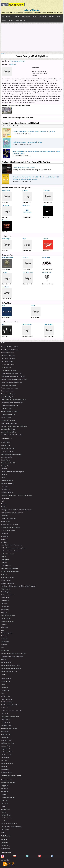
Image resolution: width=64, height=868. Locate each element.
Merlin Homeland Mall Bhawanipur (12, 403)
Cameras (4, 469)
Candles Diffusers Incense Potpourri (13, 472)
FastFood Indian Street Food (10, 705)
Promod (4, 272)
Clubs (3, 478)
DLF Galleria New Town (9, 370)
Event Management (7, 492)
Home (3, 53)
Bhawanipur (5, 792)
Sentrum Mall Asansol (8, 420)
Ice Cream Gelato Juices (9, 728)
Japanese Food (6, 734)
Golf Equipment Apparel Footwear (12, 513)
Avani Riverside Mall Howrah (10, 350)
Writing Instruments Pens (9, 671)
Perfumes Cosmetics (8, 595)
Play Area (4, 612)
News (59, 17)
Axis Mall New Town (7, 353)
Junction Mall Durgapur (8, 394)
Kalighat (4, 812)
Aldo (3, 306)
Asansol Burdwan (7, 780)
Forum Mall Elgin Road (8, 385)
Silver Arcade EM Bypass (9, 423)
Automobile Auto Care (8, 448)
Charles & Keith (26, 324)
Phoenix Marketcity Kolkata (10, 411)
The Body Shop (28, 272)
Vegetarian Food (6, 772)
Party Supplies (6, 592)
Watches (4, 659)
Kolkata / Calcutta (31, 10)
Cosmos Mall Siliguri (8, 364)
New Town (4, 821)
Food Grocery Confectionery (10, 717)
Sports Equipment (7, 633)
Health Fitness (6, 521)
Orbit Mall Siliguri (6, 409)
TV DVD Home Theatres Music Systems (14, 653)
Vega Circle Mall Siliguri (9, 432)
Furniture (4, 507)
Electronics (4, 486)
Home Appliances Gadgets (10, 524)
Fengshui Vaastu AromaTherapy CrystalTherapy (16, 495)
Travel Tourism (6, 650)
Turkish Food (5, 769)
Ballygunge (5, 786)
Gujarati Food (5, 723)
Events (52, 17)
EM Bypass (5, 803)
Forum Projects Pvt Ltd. (17, 61)
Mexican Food (5, 746)
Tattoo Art (4, 645)
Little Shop (5, 205)
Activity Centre (6, 442)
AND (3, 324)
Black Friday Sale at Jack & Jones (24, 168)
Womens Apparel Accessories (10, 665)
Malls (4, 20)
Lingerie (4, 557)
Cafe (3, 693)
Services (4, 624)
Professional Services (8, 615)
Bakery (3, 684)
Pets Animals (5, 601)
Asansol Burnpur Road (8, 783)
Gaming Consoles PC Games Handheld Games (16, 510)
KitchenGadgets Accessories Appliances (14, 548)
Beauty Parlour (6, 460)
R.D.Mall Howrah (6, 417)
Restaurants (5, 758)
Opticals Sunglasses (8, 583)
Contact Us (5, 843)
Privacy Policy (5, 846)
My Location (7, 17)
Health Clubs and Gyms (9, 519)
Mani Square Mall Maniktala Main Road (14, 400)
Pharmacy (4, 604)
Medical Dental (6, 566)
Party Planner (5, 589)
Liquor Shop (5, 560)
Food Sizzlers (5, 720)
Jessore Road (5, 809)
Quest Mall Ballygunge (8, 414)
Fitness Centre (6, 498)
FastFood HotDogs (7, 702)
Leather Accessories (7, 554)
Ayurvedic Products (7, 451)
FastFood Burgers (7, 699)
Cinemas (4, 475)
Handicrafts (5, 516)
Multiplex (4, 574)
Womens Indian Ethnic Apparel (11, 668)
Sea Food (4, 761)
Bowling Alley (5, 466)
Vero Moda (5, 287)
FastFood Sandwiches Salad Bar (11, 711)
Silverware (4, 627)
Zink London (6, 220)
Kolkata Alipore (6, 815)
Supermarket (5, 642)
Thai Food (4, 766)
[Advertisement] (32, 37)
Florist (3, 501)
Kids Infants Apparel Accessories (11, 545)
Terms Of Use (5, 849)
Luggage (4, 563)
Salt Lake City (5, 830)
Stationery (4, 639)
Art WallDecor (5, 445)
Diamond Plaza (6, 367)
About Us (4, 840)
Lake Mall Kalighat (7, 397)
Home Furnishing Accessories (10, 527)
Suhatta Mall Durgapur (8, 429)
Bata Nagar (5, 789)
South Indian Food (7, 764)
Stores (11, 20)
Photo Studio (5, 607)
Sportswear (5, 636)
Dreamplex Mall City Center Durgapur (13, 376)
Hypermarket (5, 533)
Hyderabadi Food (6, 725)
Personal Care (6, 598)
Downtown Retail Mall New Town (11, 373)
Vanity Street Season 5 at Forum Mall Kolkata (27, 142)
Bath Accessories (6, 457)
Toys (2, 648)
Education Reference (8, 483)
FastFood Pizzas (6, 708)
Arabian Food (5, 681)
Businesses (26, 17)
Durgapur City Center (8, 797)
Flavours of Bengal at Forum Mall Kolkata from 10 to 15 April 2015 (34, 132)
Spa (2, 630)
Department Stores (7, 480)
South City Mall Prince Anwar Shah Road (14, 426)
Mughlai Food (5, 749)
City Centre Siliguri (7, 362)
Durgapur (4, 794)
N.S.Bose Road (6, 818)
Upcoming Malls (21, 20)
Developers (43, 17)
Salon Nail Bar (6, 618)
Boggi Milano (6, 190)
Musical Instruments (7, 577)
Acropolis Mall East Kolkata (10, 347)
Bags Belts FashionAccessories (11, 454)
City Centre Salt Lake (8, 359)
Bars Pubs (4, 687)
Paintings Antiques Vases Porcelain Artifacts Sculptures (19, 586)
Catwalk (25, 190)
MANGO (26, 257)
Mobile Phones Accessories (10, 571)
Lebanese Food (6, 740)
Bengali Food (5, 690)
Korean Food (5, 737)
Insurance (4, 539)
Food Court (5, 714)
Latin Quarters (49, 324)
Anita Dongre (6, 239)
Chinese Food (5, 696)
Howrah (3, 806)
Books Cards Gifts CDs (8, 463)
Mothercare (26, 205)
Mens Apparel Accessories (9, 568)
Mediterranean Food (7, 743)
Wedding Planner (6, 662)
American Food (6, 678)
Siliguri (3, 833)
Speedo (46, 239)
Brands (17, 17)
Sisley (33, 306)
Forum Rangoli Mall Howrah (10, 388)
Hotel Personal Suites (8, 530)
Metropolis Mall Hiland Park (10, 406)
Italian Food (5, 731)
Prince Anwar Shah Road (9, 824)
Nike (45, 205)
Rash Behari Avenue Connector (11, 827)
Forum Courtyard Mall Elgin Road (12, 382)
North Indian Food (7, 752)
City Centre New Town (8, 356)
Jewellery (4, 542)
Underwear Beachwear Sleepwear (12, 656)
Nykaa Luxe (46, 257)
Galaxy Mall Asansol (7, 391)
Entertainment (5, 489)
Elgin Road (12, 64)
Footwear (4, 504)
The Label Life (47, 272)
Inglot (24, 239)
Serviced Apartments (8, 621)
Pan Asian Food (6, 755)
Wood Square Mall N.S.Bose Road (12, 435)
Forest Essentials (7, 257)
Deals (34, 17)
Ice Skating (5, 536)
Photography (5, 609)
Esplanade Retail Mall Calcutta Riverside (14, 379)
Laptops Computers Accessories (11, 551)
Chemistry (46, 190)
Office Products (6, 580)
